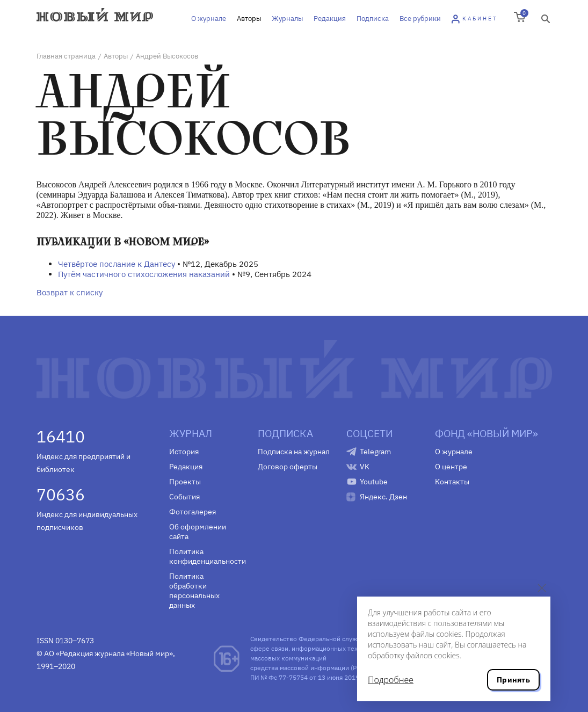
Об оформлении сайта (198, 532)
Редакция (330, 19)
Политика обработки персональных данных (194, 591)
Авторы (249, 19)
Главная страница (66, 56)
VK (365, 467)
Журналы (287, 19)
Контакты (452, 482)
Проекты (185, 482)
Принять (513, 680)
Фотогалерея (193, 512)
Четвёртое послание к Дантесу (117, 264)
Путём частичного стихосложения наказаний (144, 274)
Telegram (375, 452)
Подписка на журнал (294, 452)
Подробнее (391, 680)
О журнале (209, 19)
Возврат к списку (70, 292)
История (184, 452)
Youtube (374, 482)
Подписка (373, 19)
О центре (451, 467)
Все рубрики (420, 19)
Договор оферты (288, 467)
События (184, 497)
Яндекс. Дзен (383, 497)
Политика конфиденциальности (205, 556)
